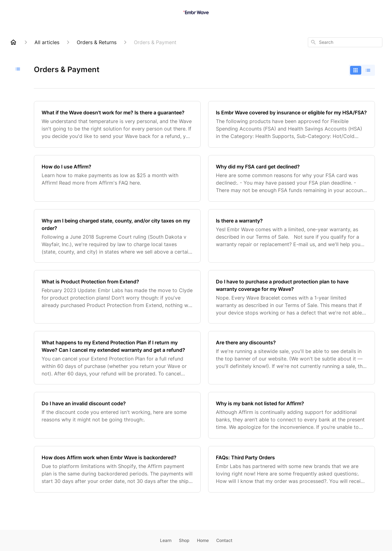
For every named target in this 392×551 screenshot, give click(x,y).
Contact (224, 540)
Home (203, 540)
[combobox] (345, 42)
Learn (166, 540)
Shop (184, 540)
